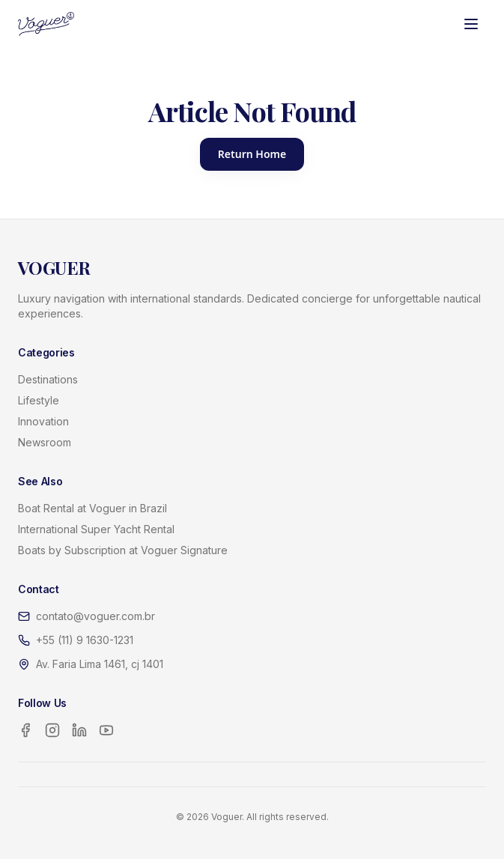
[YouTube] (106, 730)
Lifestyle (39, 400)
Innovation (43, 421)
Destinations (48, 379)
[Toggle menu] (471, 24)
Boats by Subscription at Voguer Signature (123, 550)
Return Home (252, 154)
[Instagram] (52, 730)
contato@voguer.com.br (95, 616)
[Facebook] (25, 730)
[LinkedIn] (79, 730)
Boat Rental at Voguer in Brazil (92, 508)
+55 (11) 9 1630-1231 (85, 640)
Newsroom (45, 442)
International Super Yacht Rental (96, 529)
